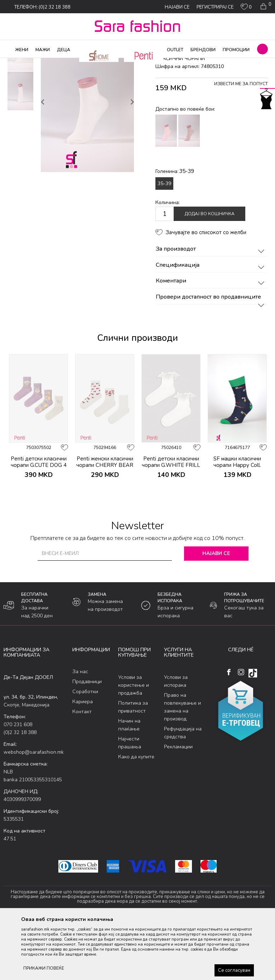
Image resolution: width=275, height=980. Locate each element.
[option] (20, 110)
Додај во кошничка (210, 272)
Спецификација (211, 323)
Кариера (83, 760)
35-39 (164, 241)
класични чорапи (122, 63)
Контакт (82, 770)
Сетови (92, 63)
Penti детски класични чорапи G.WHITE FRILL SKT (171, 523)
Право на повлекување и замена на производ (182, 765)
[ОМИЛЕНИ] (246, 8)
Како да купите (136, 814)
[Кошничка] (265, 6)
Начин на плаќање (129, 783)
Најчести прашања (130, 800)
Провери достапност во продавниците (211, 355)
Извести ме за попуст (241, 142)
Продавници (87, 740)
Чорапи (71, 63)
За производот (211, 307)
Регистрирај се (215, 7)
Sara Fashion (17, 63)
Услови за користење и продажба (134, 743)
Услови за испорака (176, 739)
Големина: (175, 229)
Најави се (216, 611)
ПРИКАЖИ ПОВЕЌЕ (44, 968)
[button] (262, 49)
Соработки (85, 750)
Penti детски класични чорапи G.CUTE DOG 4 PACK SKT (39, 523)
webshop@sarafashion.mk (34, 810)
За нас (80, 730)
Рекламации (178, 804)
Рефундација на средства (183, 790)
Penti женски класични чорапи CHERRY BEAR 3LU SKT (105, 523)
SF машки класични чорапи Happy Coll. (237, 520)
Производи (47, 63)
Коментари (211, 339)
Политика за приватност (133, 765)
